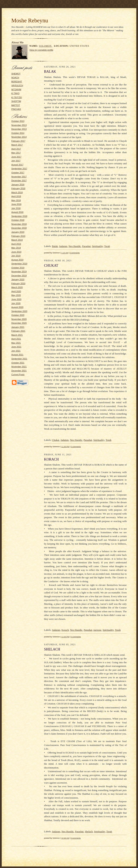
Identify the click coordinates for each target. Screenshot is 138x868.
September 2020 (19, 311)
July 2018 (16, 208)
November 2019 (19, 272)
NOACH (15, 78)
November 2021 (19, 367)
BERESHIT (17, 82)
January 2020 (18, 279)
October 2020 (18, 315)
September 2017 (19, 169)
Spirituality (97, 246)
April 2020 (16, 291)
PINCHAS (16, 109)
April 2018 (16, 196)
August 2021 (17, 355)
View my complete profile (41, 50)
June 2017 (16, 157)
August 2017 (17, 165)
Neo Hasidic (75, 246)
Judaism (63, 246)
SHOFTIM (16, 101)
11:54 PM (65, 637)
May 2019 (16, 248)
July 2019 (16, 256)
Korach (65, 630)
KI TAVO (15, 93)
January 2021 (18, 327)
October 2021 (18, 363)
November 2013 (19, 125)
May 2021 (16, 343)
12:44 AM (65, 838)
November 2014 (19, 137)
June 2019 (16, 252)
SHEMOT (16, 74)
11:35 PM (65, 447)
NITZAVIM (16, 89)
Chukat (56, 440)
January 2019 (18, 232)
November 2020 (19, 319)
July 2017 (16, 161)
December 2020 (19, 323)
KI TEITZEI (17, 97)
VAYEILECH (17, 85)
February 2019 (18, 236)
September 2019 (19, 264)
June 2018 (16, 204)
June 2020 (16, 299)
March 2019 (17, 240)
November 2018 (19, 224)
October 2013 (18, 121)
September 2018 (19, 216)
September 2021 (19, 359)
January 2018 (18, 185)
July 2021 (16, 351)
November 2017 (19, 177)
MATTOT (16, 105)
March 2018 (17, 192)
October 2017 (18, 173)
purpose (97, 630)
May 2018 (16, 200)
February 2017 (18, 141)
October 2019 (18, 268)
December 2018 (19, 228)
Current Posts (18, 375)
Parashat (86, 246)
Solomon (46, 46)
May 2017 (16, 153)
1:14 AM (65, 253)
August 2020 (17, 307)
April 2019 (16, 244)
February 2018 (18, 188)
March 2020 (17, 287)
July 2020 (16, 303)
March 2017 (17, 145)
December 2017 (19, 181)
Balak (55, 246)
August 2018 (17, 212)
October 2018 (18, 220)
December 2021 (19, 371)
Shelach (89, 831)
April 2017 (16, 149)
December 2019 (19, 276)
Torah (107, 246)
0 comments (75, 253)
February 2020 (18, 283)
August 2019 (17, 260)
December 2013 (19, 129)
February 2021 (18, 331)
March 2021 (17, 335)
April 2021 (16, 339)
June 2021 (16, 347)
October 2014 (18, 133)
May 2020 (16, 295)
